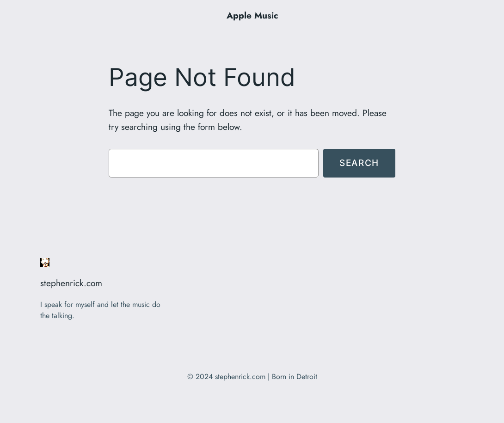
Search (359, 163)
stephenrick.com (71, 283)
